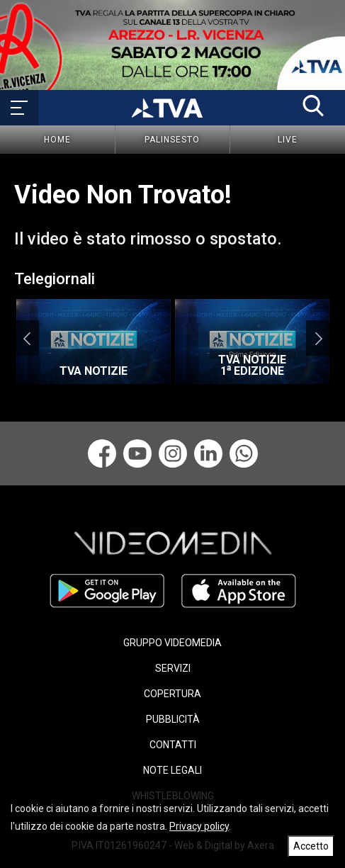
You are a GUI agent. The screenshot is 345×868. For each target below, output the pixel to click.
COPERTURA (172, 694)
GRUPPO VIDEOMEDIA (172, 643)
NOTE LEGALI (172, 770)
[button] (313, 106)
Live (288, 140)
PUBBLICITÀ (173, 719)
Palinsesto (172, 140)
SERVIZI (173, 668)
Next (318, 338)
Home (57, 140)
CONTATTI (173, 745)
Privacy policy (199, 826)
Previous (27, 338)
